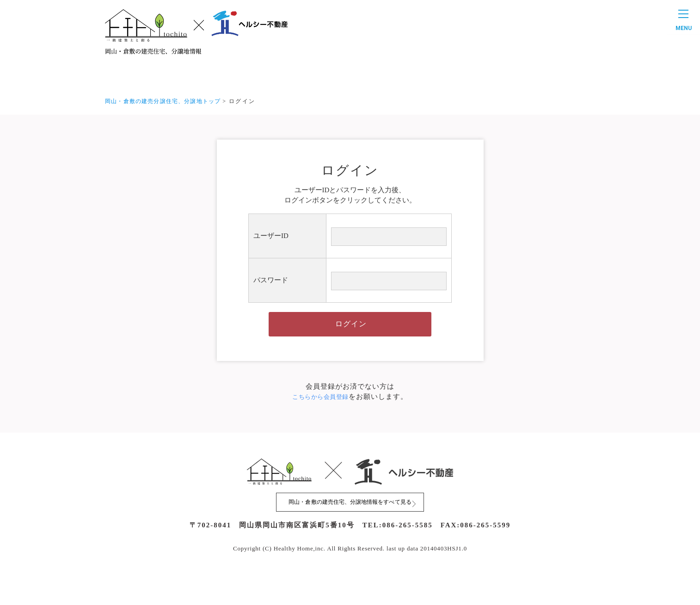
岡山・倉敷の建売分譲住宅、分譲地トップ (168, 101)
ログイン (351, 334)
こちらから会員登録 (320, 410)
